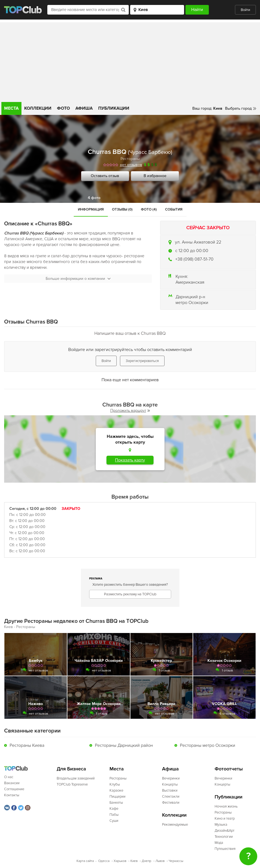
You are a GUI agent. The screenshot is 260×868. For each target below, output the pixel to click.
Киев (134, 861)
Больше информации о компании (78, 279)
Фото (63, 108)
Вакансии (12, 783)
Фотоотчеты (229, 769)
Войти (245, 10)
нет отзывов (131, 165)
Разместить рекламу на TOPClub (130, 594)
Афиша (84, 108)
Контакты (12, 795)
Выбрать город (238, 108)
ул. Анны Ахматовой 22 (198, 242)
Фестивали (171, 803)
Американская (190, 282)
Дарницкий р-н (190, 297)
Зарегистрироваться (142, 361)
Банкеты (116, 803)
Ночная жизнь (226, 806)
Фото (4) (149, 209)
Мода (219, 843)
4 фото (94, 198)
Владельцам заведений (76, 778)
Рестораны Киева (27, 745)
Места (11, 108)
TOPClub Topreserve (72, 784)
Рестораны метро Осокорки (208, 745)
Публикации (114, 108)
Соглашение (14, 789)
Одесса (104, 861)
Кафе (114, 809)
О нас (9, 777)
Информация (91, 209)
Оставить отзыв (105, 176)
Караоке (116, 790)
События (174, 209)
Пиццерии (117, 797)
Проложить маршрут (130, 410)
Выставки (170, 790)
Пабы (114, 815)
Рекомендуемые (175, 825)
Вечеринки (171, 778)
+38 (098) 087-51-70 (194, 259)
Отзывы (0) (122, 209)
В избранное (155, 176)
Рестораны (130, 159)
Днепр (147, 861)
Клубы (115, 784)
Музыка (221, 825)
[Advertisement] (130, 61)
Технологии (224, 837)
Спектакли (171, 797)
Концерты (170, 784)
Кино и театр (225, 819)
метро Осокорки (192, 303)
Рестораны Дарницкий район (124, 745)
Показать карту (130, 460)
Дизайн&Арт (225, 831)
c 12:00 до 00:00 (192, 251)
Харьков (120, 861)
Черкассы (176, 861)
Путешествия (225, 849)
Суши (114, 821)
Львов (160, 861)
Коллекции (38, 108)
